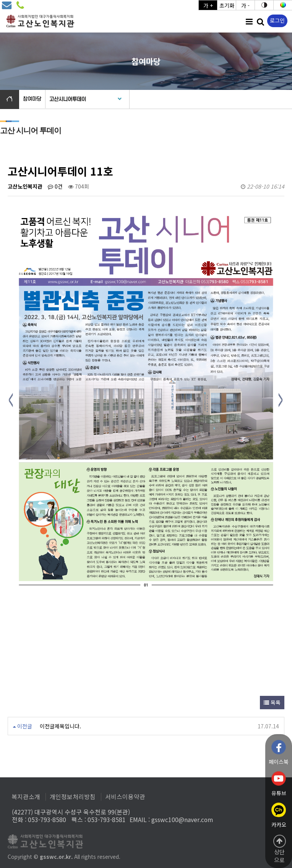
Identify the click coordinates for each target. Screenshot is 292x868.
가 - (245, 5)
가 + (208, 5)
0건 (55, 186)
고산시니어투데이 (68, 99)
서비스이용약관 (125, 797)
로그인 (277, 20)
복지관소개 (26, 797)
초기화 (227, 5)
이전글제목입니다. (60, 726)
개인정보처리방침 (73, 797)
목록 (272, 702)
